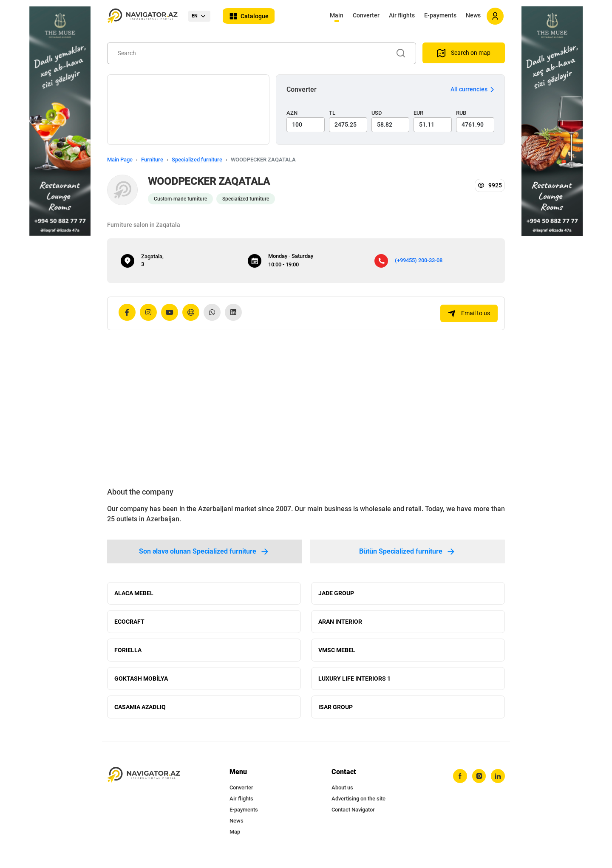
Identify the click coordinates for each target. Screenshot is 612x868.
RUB (461, 113)
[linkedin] (498, 783)
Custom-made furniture (180, 199)
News (473, 15)
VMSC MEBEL (337, 653)
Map (235, 838)
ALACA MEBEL (134, 594)
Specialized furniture (197, 160)
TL (332, 113)
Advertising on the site (358, 805)
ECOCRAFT (129, 624)
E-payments (440, 15)
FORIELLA (128, 653)
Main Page (120, 160)
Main (337, 15)
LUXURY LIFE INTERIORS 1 (354, 683)
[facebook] (459, 783)
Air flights (402, 15)
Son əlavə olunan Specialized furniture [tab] (204, 551)
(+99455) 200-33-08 (419, 260)
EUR (418, 113)
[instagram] (478, 783)
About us (342, 794)
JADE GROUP (336, 594)
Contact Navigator (353, 816)
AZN (292, 113)
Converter (366, 15)
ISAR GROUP (336, 713)
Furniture (152, 160)
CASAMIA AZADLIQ (140, 713)
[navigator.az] (144, 782)
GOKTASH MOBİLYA (141, 683)
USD (377, 113)
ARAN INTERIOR (340, 624)
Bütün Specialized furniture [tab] (408, 551)
